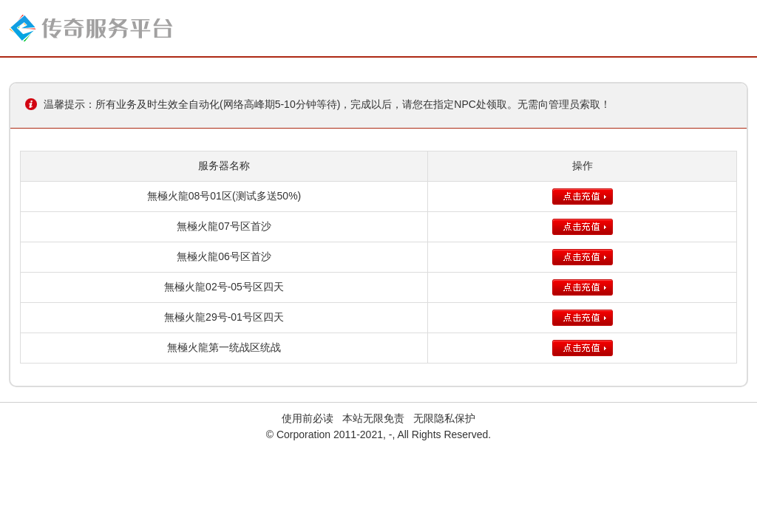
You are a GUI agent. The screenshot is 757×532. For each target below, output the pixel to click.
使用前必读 (308, 418)
